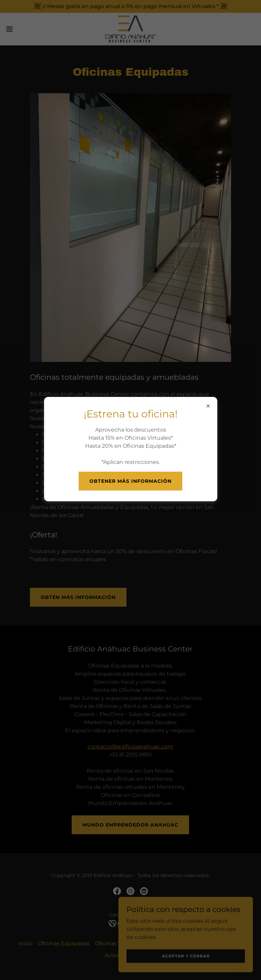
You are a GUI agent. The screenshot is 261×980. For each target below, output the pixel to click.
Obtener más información (130, 481)
